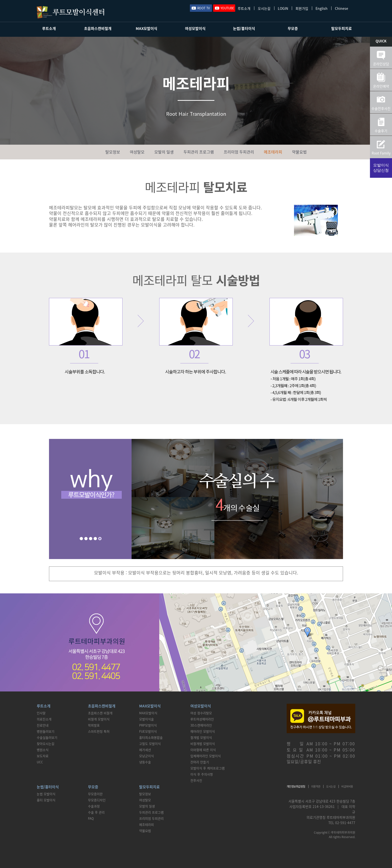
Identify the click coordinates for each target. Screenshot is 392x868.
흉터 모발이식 (46, 800)
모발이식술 (147, 719)
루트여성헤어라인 (202, 719)
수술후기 (381, 131)
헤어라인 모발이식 (203, 731)
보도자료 (43, 756)
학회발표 (94, 725)
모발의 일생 (164, 152)
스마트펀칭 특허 (99, 731)
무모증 (293, 28)
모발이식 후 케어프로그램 (208, 768)
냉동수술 (145, 762)
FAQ (91, 818)
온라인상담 (381, 64)
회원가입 (302, 8)
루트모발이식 (70, 12)
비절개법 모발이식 (203, 744)
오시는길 (264, 8)
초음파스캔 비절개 (100, 713)
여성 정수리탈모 (201, 713)
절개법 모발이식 (201, 737)
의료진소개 (44, 719)
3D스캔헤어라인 (201, 725)
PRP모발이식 (148, 725)
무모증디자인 (97, 800)
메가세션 (145, 750)
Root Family (381, 153)
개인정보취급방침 (296, 786)
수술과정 (94, 806)
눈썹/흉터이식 (244, 28)
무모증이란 (95, 794)
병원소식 (43, 750)
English (322, 8)
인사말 (41, 713)
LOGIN (283, 8)
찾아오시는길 (46, 744)
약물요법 (299, 152)
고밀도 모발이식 (150, 744)
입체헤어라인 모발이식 (206, 756)
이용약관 (316, 786)
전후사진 (196, 780)
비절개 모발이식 (99, 719)
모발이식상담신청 (381, 168)
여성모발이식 (195, 28)
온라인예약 (381, 86)
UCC (40, 762)
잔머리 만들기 (200, 762)
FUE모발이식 (148, 731)
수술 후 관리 (96, 812)
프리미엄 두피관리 (239, 152)
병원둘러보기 (46, 731)
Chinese (342, 8)
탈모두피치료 (342, 28)
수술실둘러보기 (47, 737)
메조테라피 (273, 152)
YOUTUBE (227, 8)
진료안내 (43, 725)
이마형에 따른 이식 (203, 750)
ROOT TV (203, 8)
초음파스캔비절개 (98, 28)
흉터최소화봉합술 (151, 737)
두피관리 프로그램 (199, 152)
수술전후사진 (381, 108)
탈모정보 (113, 152)
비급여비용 (347, 786)
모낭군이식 (147, 756)
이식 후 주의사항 (202, 774)
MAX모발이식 (147, 28)
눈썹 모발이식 (46, 794)
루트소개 (244, 8)
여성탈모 (137, 152)
